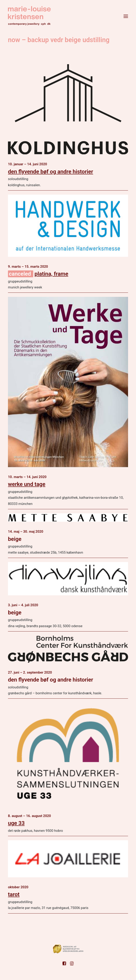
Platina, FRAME (51, 274)
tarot (14, 894)
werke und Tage (27, 484)
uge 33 (16, 823)
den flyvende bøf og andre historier (50, 172)
